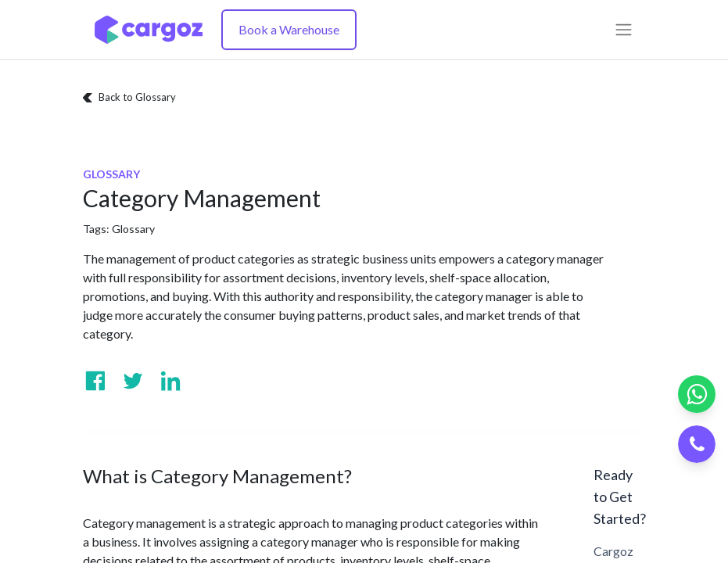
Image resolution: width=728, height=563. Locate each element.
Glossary (133, 229)
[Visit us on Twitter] (133, 381)
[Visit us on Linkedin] (170, 381)
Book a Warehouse (289, 29)
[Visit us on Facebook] (95, 381)
